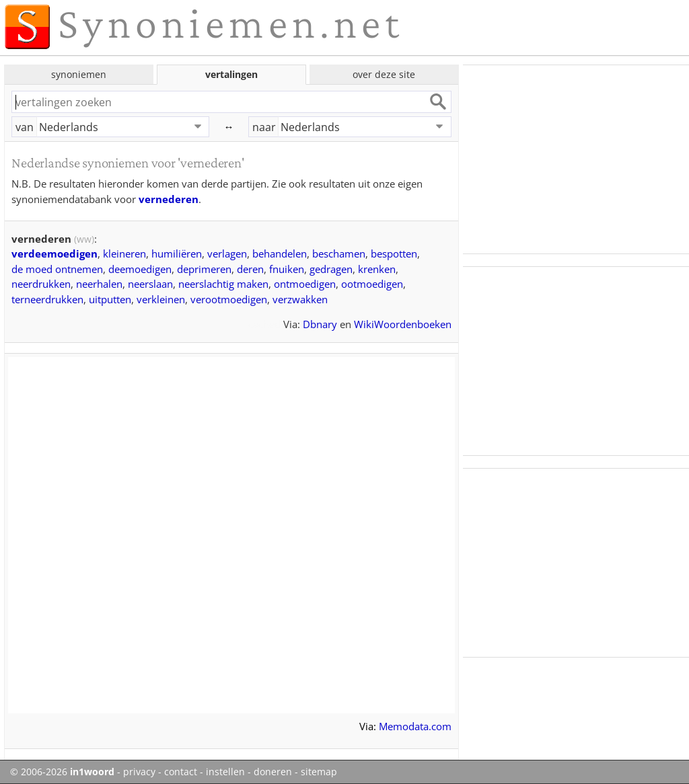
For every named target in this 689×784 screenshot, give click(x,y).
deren (250, 269)
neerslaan (150, 284)
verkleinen (161, 299)
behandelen (280, 253)
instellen (225, 772)
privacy (139, 772)
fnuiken (287, 269)
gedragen (331, 269)
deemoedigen (140, 269)
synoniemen (79, 74)
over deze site (384, 74)
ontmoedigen (305, 284)
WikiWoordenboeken (403, 324)
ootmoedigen (372, 284)
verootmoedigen (229, 299)
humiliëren (177, 253)
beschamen (339, 253)
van (25, 127)
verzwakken (300, 299)
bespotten (394, 253)
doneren (273, 772)
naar (264, 127)
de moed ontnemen (57, 269)
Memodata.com (415, 726)
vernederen (169, 199)
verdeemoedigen (55, 253)
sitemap (319, 772)
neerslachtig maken (223, 284)
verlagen (227, 253)
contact (181, 772)
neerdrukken (41, 284)
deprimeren (204, 269)
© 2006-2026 (62, 772)
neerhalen (99, 284)
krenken (377, 269)
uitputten (110, 299)
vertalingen (231, 74)
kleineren (124, 253)
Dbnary (320, 324)
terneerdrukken (47, 299)
